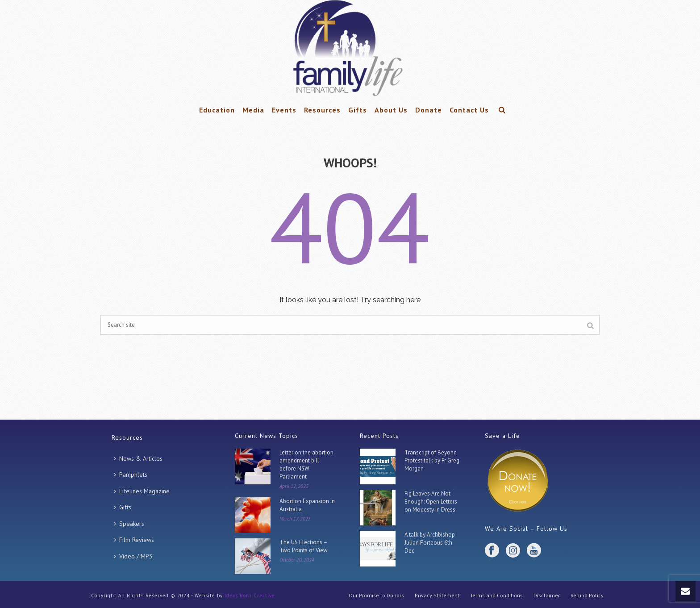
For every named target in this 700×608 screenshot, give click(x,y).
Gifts (358, 110)
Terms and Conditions (496, 595)
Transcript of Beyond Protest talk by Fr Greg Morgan (432, 460)
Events (284, 110)
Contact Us (469, 110)
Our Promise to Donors (376, 595)
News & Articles (138, 458)
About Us (391, 110)
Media (253, 110)
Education (217, 110)
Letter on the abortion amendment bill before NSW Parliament (306, 464)
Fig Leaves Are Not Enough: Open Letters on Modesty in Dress (431, 502)
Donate (429, 110)
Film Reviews (134, 540)
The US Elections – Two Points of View (304, 546)
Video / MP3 (133, 556)
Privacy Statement (437, 595)
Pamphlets (131, 475)
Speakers (129, 524)
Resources (322, 110)
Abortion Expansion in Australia (307, 505)
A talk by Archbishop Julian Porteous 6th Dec (430, 543)
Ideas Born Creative (250, 596)
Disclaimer (547, 595)
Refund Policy (587, 595)
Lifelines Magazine (142, 491)
